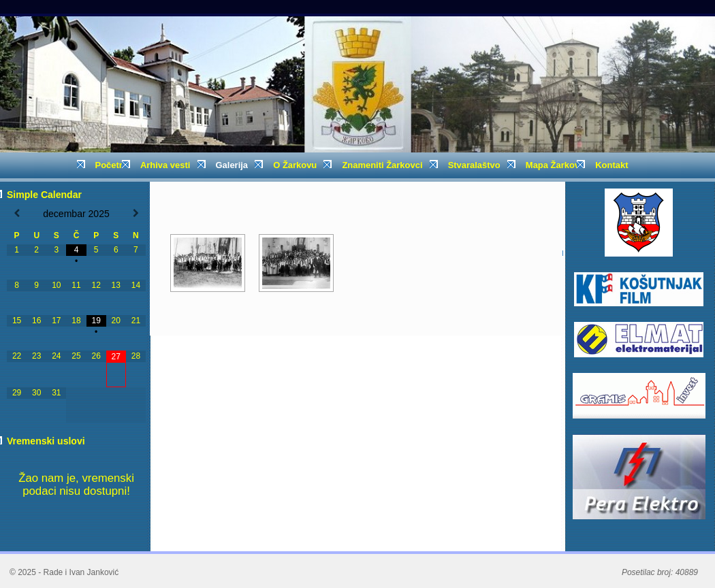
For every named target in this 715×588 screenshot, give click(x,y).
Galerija (236, 169)
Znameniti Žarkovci (386, 169)
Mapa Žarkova (555, 165)
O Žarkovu (299, 169)
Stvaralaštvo (478, 169)
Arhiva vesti (169, 169)
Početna (112, 165)
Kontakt (611, 165)
